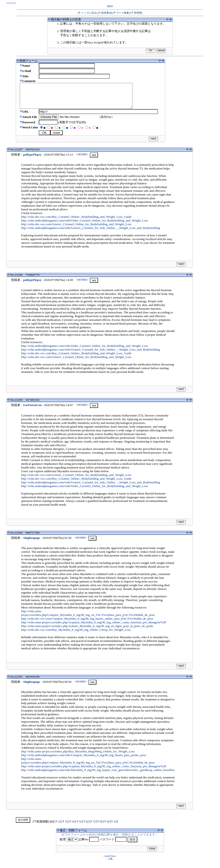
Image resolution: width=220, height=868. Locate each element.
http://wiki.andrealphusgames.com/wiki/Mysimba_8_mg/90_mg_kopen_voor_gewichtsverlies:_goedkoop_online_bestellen (98, 775)
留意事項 (105, 13)
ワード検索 (121, 13)
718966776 (33, 280)
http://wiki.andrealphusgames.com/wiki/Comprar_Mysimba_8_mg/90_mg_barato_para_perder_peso (84, 760)
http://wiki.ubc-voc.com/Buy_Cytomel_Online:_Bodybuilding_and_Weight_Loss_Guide (76, 222)
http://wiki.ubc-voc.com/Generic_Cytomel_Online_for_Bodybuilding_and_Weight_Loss (76, 229)
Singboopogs (32, 543)
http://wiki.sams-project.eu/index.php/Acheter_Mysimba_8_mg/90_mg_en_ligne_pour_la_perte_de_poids (87, 631)
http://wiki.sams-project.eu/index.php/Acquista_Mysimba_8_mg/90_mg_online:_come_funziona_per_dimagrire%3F (94, 627)
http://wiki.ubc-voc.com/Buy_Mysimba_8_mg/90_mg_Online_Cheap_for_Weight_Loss (76, 635)
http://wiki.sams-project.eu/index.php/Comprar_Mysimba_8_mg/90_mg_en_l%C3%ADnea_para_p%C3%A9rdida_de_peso (88, 618)
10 (114, 826)
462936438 (33, 681)
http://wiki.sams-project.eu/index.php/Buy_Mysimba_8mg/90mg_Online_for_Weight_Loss (78, 756)
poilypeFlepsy (32, 159)
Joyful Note (110, 861)
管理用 (136, 13)
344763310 (33, 154)
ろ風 (110, 864)
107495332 (33, 405)
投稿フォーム (29, 61)
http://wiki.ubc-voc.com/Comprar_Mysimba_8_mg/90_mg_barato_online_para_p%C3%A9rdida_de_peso (87, 623)
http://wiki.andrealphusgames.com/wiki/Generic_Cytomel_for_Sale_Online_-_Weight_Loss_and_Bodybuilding (91, 233)
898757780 (33, 538)
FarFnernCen (32, 410)
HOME (82, 159)
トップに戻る (87, 13)
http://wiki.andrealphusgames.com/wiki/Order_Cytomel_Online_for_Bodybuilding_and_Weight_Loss (85, 225)
